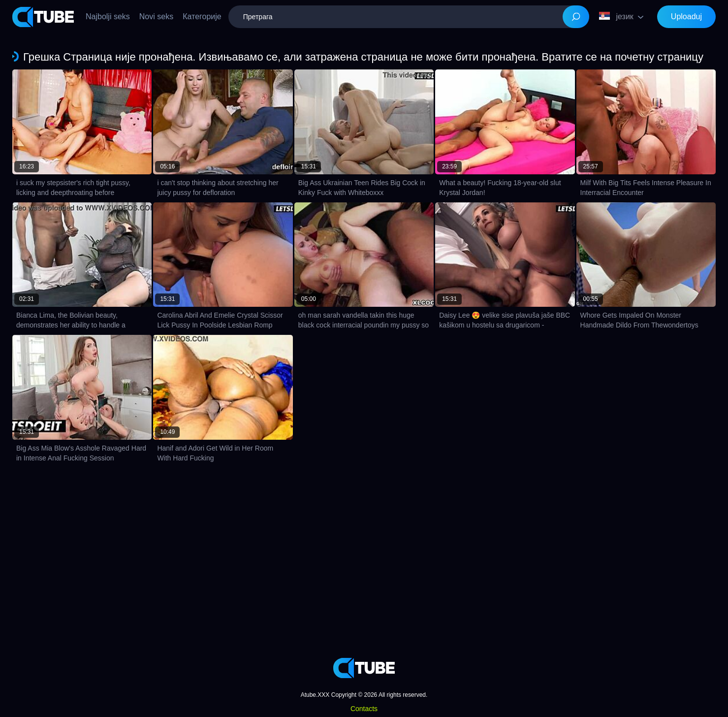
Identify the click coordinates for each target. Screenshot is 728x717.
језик (616, 16)
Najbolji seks (108, 16)
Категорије (202, 16)
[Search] (576, 17)
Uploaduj (686, 16)
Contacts (364, 709)
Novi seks (156, 16)
